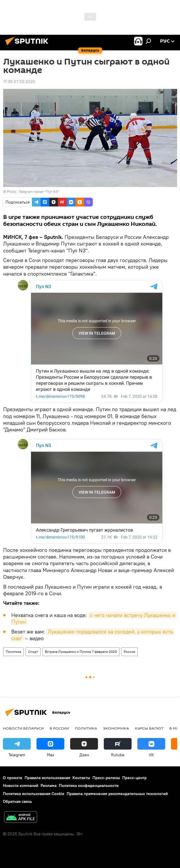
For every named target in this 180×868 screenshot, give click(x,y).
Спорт (33, 652)
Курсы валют (149, 728)
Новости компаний (21, 785)
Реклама (49, 785)
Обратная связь (17, 801)
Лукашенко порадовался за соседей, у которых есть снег (93, 635)
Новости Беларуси (23, 728)
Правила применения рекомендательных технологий (117, 794)
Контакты (81, 778)
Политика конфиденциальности (89, 785)
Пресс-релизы (106, 778)
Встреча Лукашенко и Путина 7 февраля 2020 (81, 652)
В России (59, 728)
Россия (129, 652)
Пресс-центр (134, 778)
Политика (13, 652)
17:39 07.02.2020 (19, 82)
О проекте (13, 778)
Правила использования (47, 778)
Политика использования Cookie (34, 794)
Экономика (116, 728)
